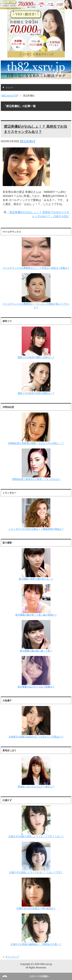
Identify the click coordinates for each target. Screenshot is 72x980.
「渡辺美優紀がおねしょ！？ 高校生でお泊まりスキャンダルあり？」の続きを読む (38, 214)
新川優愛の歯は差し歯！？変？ (36, 636)
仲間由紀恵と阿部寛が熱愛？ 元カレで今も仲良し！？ (36, 429)
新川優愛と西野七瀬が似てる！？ (36, 564)
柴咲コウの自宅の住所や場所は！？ (36, 379)
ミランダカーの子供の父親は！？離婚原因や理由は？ (36, 514)
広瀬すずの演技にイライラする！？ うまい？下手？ (36, 858)
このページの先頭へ (39, 976)
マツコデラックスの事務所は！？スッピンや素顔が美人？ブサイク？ (36, 291)
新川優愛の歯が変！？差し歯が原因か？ (36, 600)
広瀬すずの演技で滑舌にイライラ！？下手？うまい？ (36, 822)
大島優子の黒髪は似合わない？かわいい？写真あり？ (36, 722)
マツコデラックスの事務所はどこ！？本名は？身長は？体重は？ (36, 253)
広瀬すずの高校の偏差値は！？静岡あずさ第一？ (36, 930)
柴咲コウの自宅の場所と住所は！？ (36, 343)
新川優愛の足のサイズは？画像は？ (36, 672)
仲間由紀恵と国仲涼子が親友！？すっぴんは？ (36, 464)
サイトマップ (12, 957)
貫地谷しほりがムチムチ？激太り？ (36, 772)
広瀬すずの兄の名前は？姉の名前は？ (36, 894)
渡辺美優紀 (27, 141)
